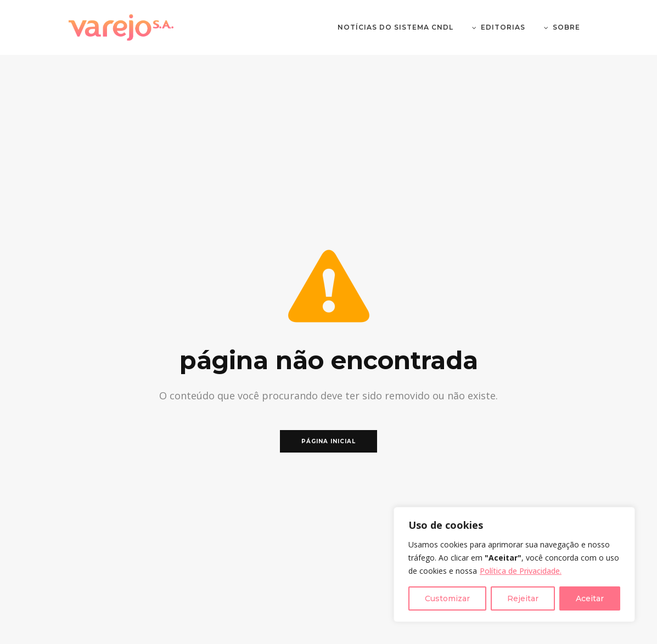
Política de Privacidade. (521, 571)
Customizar (447, 598)
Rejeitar (523, 598)
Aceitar (590, 598)
